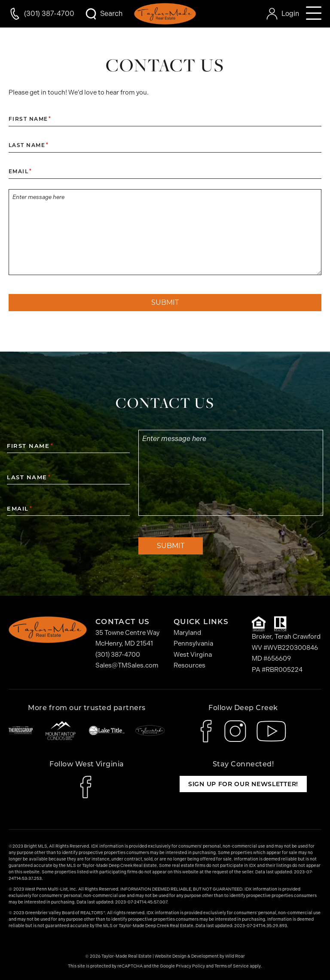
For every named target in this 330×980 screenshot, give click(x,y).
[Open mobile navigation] (314, 14)
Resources (189, 665)
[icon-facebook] (207, 731)
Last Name (28, 145)
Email (20, 171)
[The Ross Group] (21, 730)
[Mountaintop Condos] (61, 730)
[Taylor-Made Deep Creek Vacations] (150, 730)
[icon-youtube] (271, 731)
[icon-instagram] (235, 731)
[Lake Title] (107, 730)
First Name (30, 119)
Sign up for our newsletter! (243, 784)
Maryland (187, 633)
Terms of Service (232, 966)
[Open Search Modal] (104, 14)
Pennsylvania (193, 643)
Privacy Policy (190, 966)
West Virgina (193, 655)
